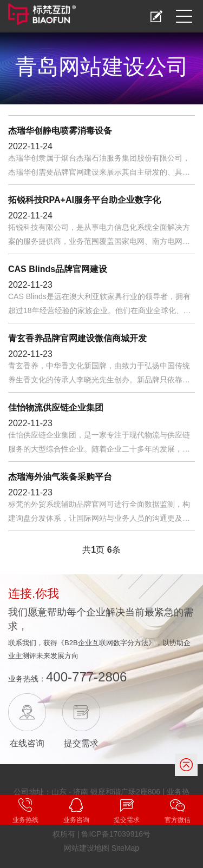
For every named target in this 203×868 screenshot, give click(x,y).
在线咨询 (27, 743)
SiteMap (125, 848)
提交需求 (81, 743)
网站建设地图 (87, 848)
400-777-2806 (86, 677)
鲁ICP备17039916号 (116, 834)
